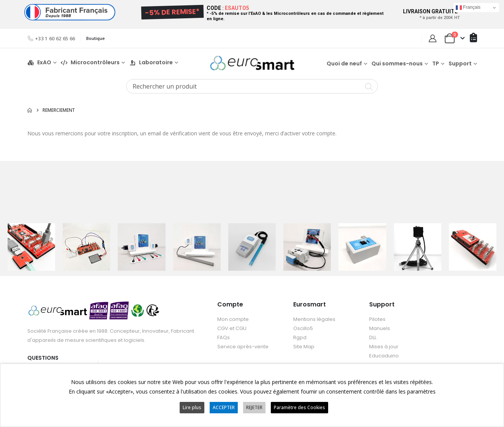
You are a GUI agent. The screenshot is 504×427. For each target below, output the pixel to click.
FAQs (224, 337)
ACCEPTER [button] (224, 407)
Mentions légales (314, 319)
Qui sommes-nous (397, 63)
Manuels (380, 328)
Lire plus (192, 407)
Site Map (304, 347)
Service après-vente (243, 347)
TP (436, 63)
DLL (373, 337)
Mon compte (233, 319)
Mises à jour (384, 347)
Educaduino (384, 356)
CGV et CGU (232, 328)
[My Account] (433, 38)
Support (460, 63)
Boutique (96, 38)
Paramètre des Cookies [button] (299, 407)
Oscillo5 (303, 328)
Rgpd (300, 337)
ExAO (39, 63)
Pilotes (377, 319)
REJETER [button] (254, 407)
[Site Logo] (252, 63)
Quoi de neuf (344, 63)
